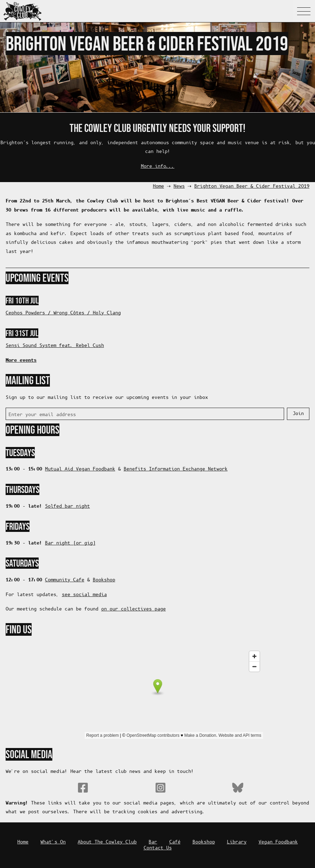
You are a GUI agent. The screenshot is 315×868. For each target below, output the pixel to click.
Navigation (304, 11)
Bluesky (238, 788)
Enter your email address (42, 415)
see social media (84, 595)
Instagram (160, 788)
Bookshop (104, 580)
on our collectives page (133, 609)
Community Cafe (65, 580)
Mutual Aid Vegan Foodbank (80, 469)
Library (237, 842)
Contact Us (158, 848)
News (179, 186)
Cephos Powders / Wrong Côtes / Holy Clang (63, 313)
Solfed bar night (67, 506)
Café (175, 842)
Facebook (83, 788)
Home (158, 186)
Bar (153, 842)
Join (298, 414)
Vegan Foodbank (278, 842)
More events (21, 360)
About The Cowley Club (107, 842)
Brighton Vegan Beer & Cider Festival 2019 (252, 186)
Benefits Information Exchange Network (176, 469)
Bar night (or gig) (70, 543)
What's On (53, 842)
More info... (158, 166)
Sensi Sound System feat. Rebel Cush (55, 346)
